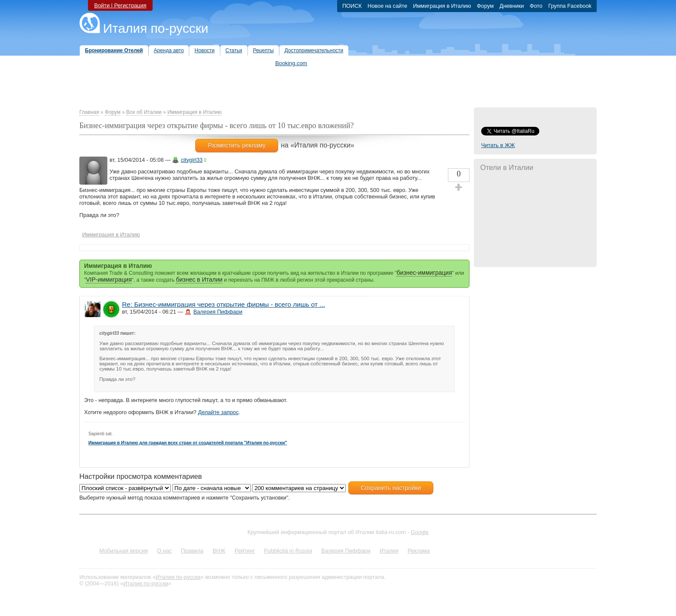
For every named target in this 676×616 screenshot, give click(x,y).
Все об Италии (144, 112)
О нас (164, 551)
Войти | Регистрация (120, 5)
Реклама (418, 551)
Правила (192, 551)
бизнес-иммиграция (424, 273)
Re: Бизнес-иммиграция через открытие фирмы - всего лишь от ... (224, 304)
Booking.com (291, 63)
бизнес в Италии (199, 280)
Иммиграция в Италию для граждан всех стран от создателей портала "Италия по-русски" (188, 443)
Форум (113, 112)
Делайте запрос (218, 412)
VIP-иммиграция (109, 280)
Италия (389, 551)
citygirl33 (192, 160)
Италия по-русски (156, 28)
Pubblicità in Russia (288, 551)
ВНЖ (219, 551)
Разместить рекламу (237, 145)
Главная (89, 112)
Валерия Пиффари (218, 312)
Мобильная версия (124, 551)
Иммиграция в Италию (194, 112)
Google (420, 532)
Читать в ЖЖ (498, 145)
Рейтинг (245, 551)
